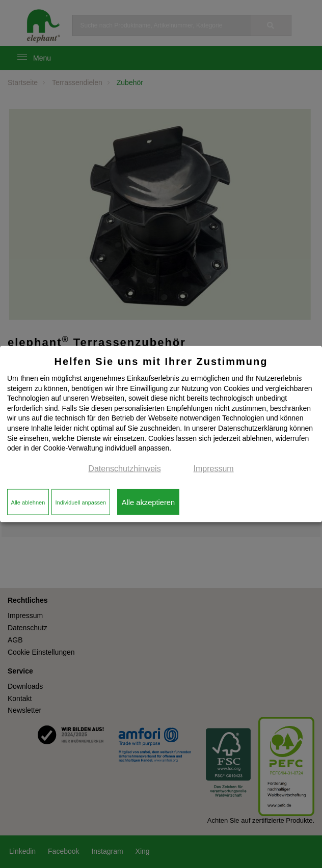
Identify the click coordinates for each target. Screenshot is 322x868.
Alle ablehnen (28, 502)
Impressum (214, 468)
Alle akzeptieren (148, 502)
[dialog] (161, 434)
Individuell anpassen (81, 502)
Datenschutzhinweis (124, 468)
